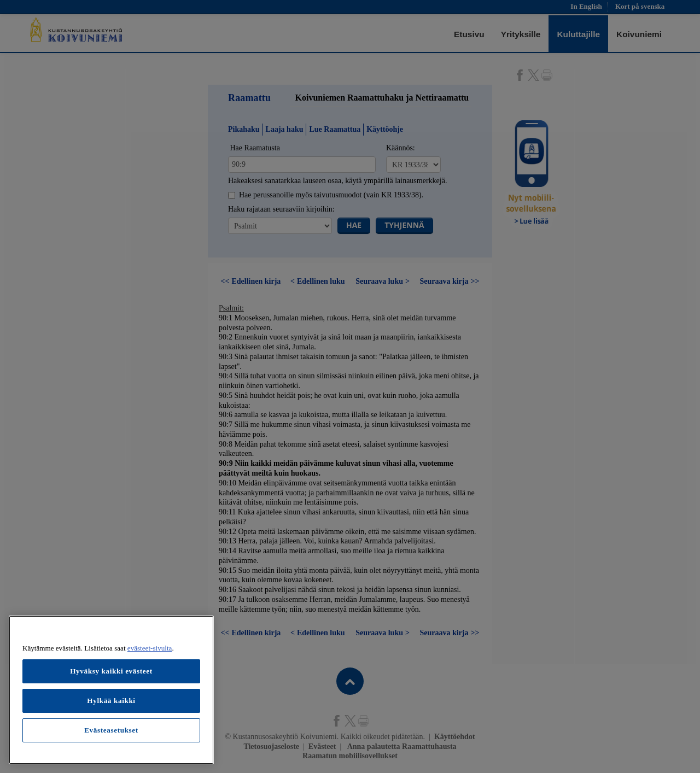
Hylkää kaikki (111, 701)
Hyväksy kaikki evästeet (111, 671)
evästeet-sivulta (150, 648)
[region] (111, 690)
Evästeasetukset (111, 730)
